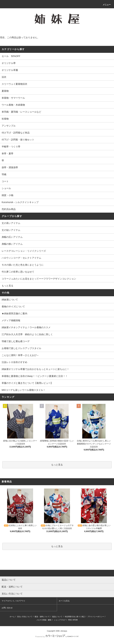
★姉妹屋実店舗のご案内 (14, 313)
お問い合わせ (7, 608)
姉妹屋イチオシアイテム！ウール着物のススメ (26, 327)
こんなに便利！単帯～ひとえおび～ (20, 355)
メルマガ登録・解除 (44, 620)
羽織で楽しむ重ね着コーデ (16, 341)
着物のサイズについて (13, 307)
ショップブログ (60, 620)
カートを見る (64, 601)
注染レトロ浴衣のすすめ (14, 362)
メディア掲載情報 (11, 320)
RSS (70, 620)
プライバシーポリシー (96, 617)
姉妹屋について (10, 300)
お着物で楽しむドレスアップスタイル (21, 348)
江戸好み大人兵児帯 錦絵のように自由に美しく (27, 334)
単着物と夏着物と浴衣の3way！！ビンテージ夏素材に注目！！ (35, 376)
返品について (57, 617)
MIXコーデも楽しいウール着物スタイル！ (24, 390)
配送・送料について (42, 617)
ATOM (75, 620)
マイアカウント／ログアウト (14, 601)
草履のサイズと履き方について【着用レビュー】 (27, 383)
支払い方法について (25, 617)
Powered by (57, 637)
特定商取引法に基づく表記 (75, 617)
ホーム (12, 617)
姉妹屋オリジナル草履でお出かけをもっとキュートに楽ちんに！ (35, 369)
